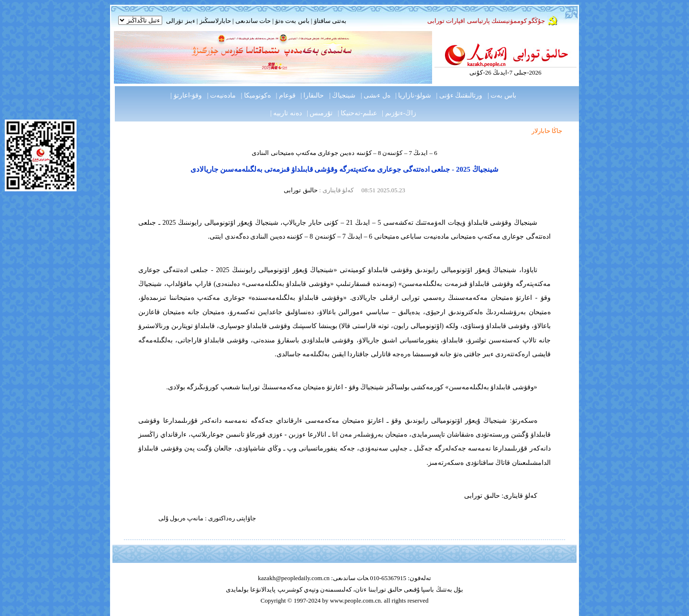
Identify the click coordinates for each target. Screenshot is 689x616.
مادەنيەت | (222, 95)
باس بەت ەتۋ (292, 21)
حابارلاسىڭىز (215, 21)
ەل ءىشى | (376, 95)
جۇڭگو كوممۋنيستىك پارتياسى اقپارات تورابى (486, 21)
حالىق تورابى (300, 190)
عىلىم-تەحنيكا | (357, 113)
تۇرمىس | (320, 113)
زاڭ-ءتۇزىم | (399, 113)
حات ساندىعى (253, 21)
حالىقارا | (312, 95)
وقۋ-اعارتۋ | (186, 95)
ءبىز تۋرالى (180, 21)
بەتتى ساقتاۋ (329, 21)
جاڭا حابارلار (547, 131)
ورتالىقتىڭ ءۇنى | (460, 95)
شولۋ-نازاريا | (413, 95)
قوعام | (285, 95)
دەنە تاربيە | (286, 113)
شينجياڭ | (342, 95)
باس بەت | (502, 95)
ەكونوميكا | (256, 95)
